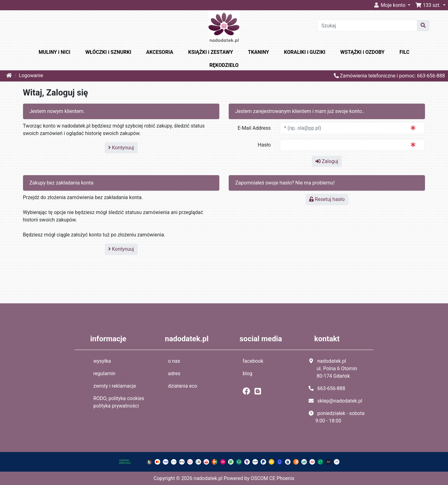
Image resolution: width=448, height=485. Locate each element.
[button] (430, 5)
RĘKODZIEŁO (224, 65)
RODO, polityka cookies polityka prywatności (119, 402)
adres (174, 373)
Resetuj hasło (327, 199)
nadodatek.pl (208, 478)
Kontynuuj (121, 148)
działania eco (183, 386)
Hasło (264, 145)
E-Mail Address (254, 128)
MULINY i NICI (54, 52)
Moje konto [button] (390, 5)
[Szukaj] (367, 26)
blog (247, 373)
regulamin (104, 373)
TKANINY (259, 52)
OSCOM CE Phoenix (273, 478)
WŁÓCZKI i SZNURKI (108, 52)
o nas (174, 361)
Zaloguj (327, 161)
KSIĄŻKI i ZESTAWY (211, 52)
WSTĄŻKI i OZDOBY (362, 52)
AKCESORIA (160, 52)
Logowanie (31, 75)
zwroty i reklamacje (115, 386)
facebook (253, 361)
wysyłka (102, 361)
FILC (404, 52)
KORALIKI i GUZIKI (305, 52)
